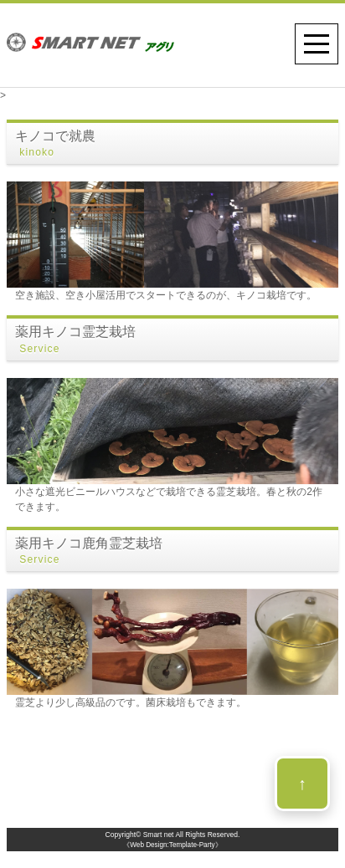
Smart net (159, 835)
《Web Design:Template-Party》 (172, 845)
